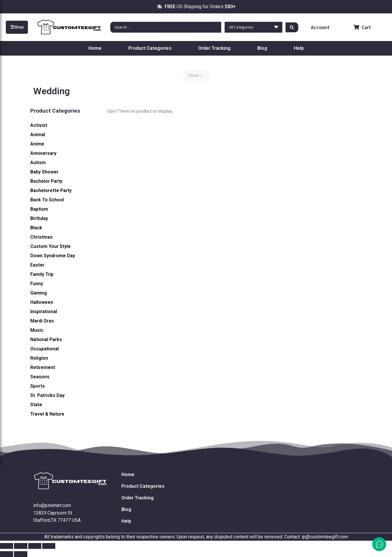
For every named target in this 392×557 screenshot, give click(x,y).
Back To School (47, 200)
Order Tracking (214, 48)
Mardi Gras (42, 321)
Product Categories (150, 48)
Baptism (39, 209)
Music (37, 330)
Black (36, 228)
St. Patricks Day (47, 395)
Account (320, 27)
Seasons (40, 377)
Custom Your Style (50, 246)
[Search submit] (292, 27)
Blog (262, 48)
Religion (39, 358)
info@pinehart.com (52, 505)
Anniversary (43, 153)
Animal (38, 135)
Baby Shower (44, 172)
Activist (39, 125)
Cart (362, 27)
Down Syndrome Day (53, 256)
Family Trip (42, 274)
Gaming (39, 293)
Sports (38, 386)
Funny (37, 284)
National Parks (46, 339)
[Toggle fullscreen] (21, 546)
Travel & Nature (47, 414)
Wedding (40, 423)
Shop (17, 27)
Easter (37, 265)
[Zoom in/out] (7, 546)
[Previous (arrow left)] (7, 554)
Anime (37, 144)
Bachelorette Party (51, 190)
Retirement (43, 367)
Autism (38, 163)
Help (299, 48)
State (36, 405)
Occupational (45, 349)
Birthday (39, 218)
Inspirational (44, 312)
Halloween (42, 302)
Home (95, 48)
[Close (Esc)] (49, 546)
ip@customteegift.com (325, 537)
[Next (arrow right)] (21, 554)
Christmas (41, 237)
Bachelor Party (46, 181)
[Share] (35, 546)
